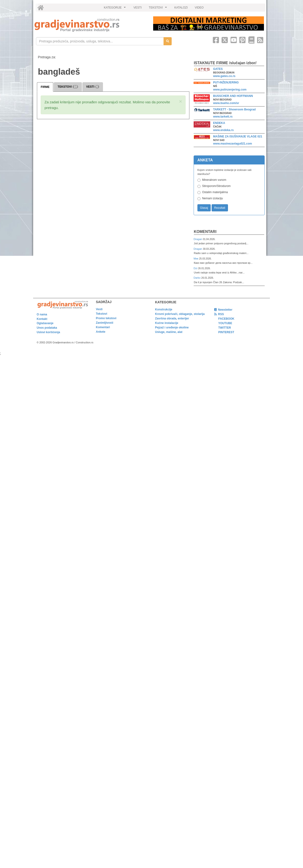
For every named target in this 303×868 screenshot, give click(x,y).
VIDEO (199, 8)
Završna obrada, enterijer (172, 318)
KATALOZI (181, 8)
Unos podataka (47, 328)
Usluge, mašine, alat (169, 332)
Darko (198, 278)
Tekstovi (102, 314)
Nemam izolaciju (213, 198)
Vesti (99, 309)
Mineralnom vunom (214, 180)
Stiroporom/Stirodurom (216, 186)
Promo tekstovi (106, 318)
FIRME (45, 87)
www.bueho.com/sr (226, 103)
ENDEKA (219, 123)
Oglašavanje (45, 323)
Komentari (205, 232)
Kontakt (42, 319)
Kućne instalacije (167, 323)
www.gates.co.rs (224, 76)
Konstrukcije (164, 309)
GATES (218, 69)
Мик (196, 259)
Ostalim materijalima (215, 192)
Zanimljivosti (105, 323)
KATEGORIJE (116, 9)
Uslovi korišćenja (48, 332)
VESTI (138, 8)
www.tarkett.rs (223, 117)
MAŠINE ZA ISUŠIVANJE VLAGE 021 (238, 136)
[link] (91, 25)
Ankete (101, 332)
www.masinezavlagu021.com (232, 144)
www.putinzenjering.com (230, 90)
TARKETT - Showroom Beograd (234, 109)
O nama (42, 314)
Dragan (198, 239)
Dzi (196, 268)
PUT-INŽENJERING (226, 82)
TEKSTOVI (159, 9)
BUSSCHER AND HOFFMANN (233, 96)
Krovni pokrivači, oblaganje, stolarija (180, 314)
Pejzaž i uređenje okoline (172, 327)
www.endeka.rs (223, 130)
